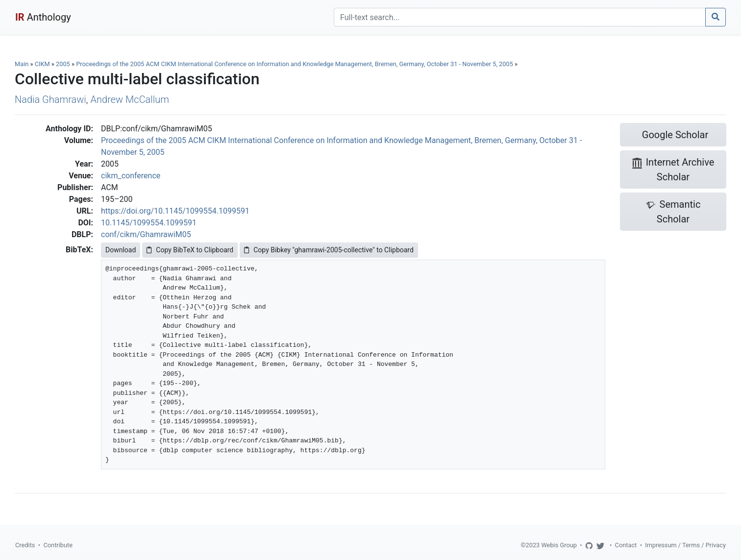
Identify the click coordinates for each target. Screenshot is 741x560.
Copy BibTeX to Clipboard (190, 250)
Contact (626, 545)
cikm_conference (131, 176)
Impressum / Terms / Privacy (685, 545)
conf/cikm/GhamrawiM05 (146, 234)
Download (121, 250)
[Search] (520, 17)
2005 (63, 64)
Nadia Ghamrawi (50, 99)
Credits (25, 545)
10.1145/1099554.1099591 (149, 223)
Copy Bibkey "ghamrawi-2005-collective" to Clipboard (329, 250)
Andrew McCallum (130, 99)
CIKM (42, 64)
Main (22, 64)
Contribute (58, 545)
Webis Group (559, 545)
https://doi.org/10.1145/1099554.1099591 (175, 211)
